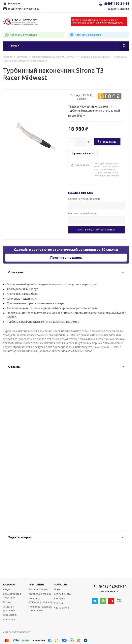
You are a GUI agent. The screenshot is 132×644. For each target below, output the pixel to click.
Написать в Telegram (85, 35)
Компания (36, 584)
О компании (10, 615)
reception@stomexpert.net (24, 9)
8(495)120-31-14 (117, 4)
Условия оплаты (38, 589)
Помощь (60, 584)
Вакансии (59, 598)
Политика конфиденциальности (42, 600)
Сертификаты (63, 594)
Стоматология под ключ (12, 596)
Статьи (58, 603)
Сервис (7, 602)
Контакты (9, 619)
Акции (7, 589)
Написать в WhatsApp (21, 35)
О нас (57, 589)
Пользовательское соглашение (40, 608)
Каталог (9, 584)
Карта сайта (61, 608)
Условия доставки (40, 594)
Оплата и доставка (9, 608)
